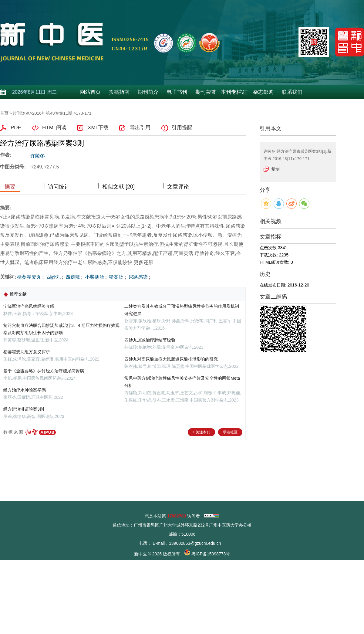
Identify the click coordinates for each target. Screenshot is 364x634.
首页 (4, 113)
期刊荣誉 (206, 92)
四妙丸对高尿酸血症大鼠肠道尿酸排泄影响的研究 (171, 359)
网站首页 (90, 92)
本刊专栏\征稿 (234, 94)
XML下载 (98, 128)
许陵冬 (38, 156)
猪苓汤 (116, 277)
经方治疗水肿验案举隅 (25, 390)
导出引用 (140, 128)
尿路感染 (137, 277)
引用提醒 (182, 128)
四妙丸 (53, 277)
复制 (275, 169)
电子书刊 (177, 92)
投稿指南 (119, 92)
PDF (16, 128)
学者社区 (230, 432)
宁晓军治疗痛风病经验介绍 (29, 306)
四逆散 (72, 277)
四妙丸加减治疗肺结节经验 (150, 340)
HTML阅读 (54, 128)
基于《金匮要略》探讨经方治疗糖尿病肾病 (44, 371)
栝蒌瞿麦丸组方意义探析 (27, 352)
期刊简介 (148, 92)
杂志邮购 (263, 92)
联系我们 (292, 92)
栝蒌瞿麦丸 (29, 277)
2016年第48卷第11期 (52, 113)
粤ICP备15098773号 (211, 554)
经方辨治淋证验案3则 (24, 409)
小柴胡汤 (94, 277)
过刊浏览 (21, 113)
